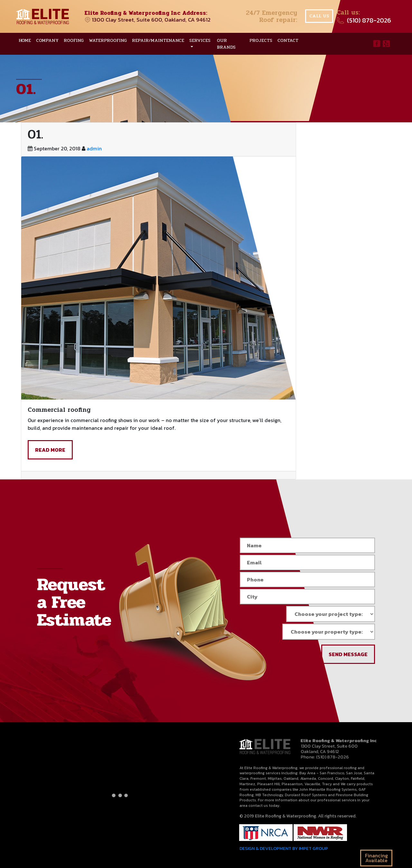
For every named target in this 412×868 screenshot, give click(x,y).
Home (25, 40)
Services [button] (200, 40)
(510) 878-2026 (369, 20)
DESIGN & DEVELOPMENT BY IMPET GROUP (283, 849)
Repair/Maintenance (158, 40)
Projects (261, 40)
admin (94, 148)
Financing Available (376, 858)
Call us (319, 16)
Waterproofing (108, 40)
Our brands (226, 44)
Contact (288, 40)
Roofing (74, 40)
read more (50, 450)
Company (47, 40)
